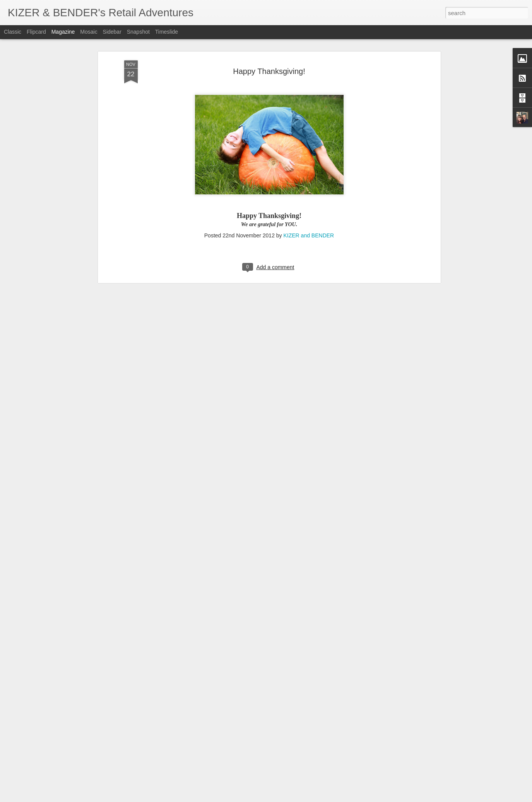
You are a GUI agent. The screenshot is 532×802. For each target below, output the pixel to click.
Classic (13, 32)
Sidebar (112, 32)
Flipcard (36, 32)
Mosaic (89, 32)
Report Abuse (313, 798)
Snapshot (138, 32)
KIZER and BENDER (309, 136)
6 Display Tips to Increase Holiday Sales (243, 705)
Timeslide (167, 32)
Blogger (290, 798)
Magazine (63, 32)
